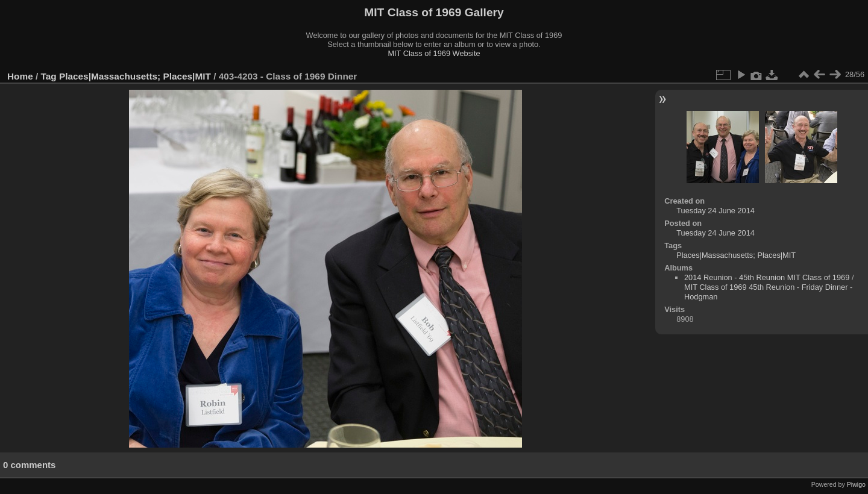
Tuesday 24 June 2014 (715, 211)
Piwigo (856, 484)
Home (20, 76)
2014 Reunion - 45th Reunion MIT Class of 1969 (767, 277)
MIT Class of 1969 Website (434, 53)
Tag (49, 76)
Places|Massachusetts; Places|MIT (135, 76)
